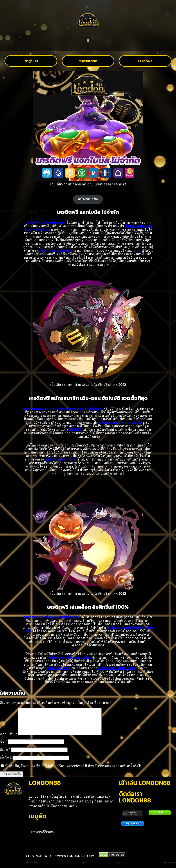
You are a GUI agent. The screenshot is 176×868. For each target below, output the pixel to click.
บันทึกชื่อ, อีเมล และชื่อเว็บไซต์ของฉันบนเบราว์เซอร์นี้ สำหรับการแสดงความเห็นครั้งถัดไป (74, 771)
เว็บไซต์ (6, 763)
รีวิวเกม (49, 837)
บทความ (38, 837)
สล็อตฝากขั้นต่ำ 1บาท (60, 459)
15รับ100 (75, 429)
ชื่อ (4, 747)
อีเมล (5, 755)
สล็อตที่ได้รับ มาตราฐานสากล (121, 422)
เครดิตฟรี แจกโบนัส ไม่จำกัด (45, 222)
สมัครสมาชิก (88, 199)
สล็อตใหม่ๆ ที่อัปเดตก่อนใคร (70, 657)
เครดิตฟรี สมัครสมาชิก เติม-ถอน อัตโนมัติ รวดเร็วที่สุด (63, 408)
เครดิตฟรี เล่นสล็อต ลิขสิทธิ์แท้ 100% (52, 617)
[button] (88, 41)
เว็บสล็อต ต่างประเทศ (55, 250)
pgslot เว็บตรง (58, 668)
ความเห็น (9, 739)
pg (139, 250)
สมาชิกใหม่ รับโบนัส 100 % (117, 668)
